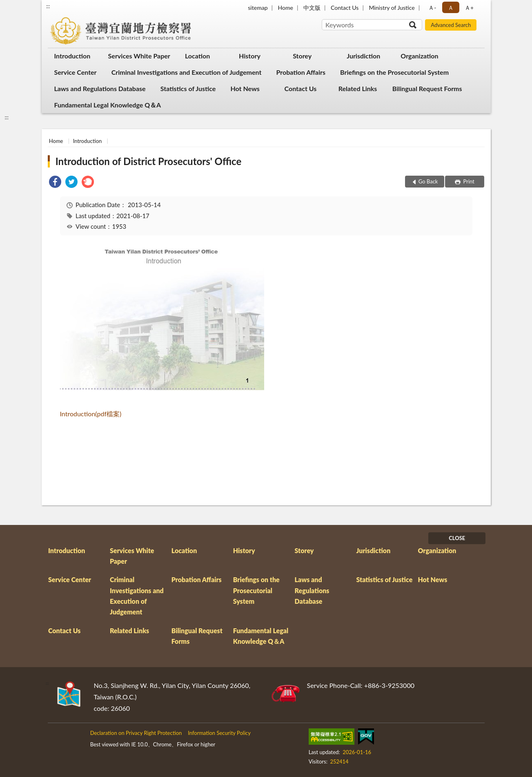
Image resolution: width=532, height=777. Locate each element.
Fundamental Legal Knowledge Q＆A (108, 105)
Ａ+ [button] (469, 8)
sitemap (258, 8)
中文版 (312, 8)
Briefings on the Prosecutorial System (394, 72)
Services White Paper (139, 56)
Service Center (76, 72)
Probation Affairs (301, 72)
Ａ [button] (451, 8)
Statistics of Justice (188, 88)
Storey (302, 56)
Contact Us (345, 8)
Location (197, 56)
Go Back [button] (428, 181)
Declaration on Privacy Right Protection (136, 733)
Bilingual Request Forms (427, 88)
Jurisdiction (363, 56)
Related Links (358, 88)
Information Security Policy (219, 733)
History (250, 56)
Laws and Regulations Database (100, 88)
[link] (55, 183)
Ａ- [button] (432, 8)
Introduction (72, 56)
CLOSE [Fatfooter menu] (457, 538)
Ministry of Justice (392, 8)
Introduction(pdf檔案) (91, 414)
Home (286, 8)
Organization (419, 56)
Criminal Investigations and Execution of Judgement (187, 72)
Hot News (245, 88)
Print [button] (468, 181)
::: (48, 6)
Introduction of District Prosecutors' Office (149, 161)
